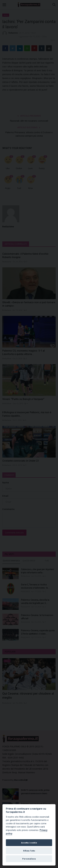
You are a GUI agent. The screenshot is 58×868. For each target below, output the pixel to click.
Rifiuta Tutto (29, 851)
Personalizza (29, 859)
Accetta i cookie (29, 843)
